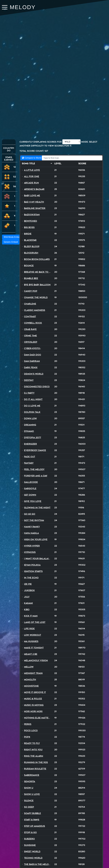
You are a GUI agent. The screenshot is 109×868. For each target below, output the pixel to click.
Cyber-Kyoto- (32, 348)
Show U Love (32, 794)
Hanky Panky (32, 527)
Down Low (30, 418)
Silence (29, 801)
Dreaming (30, 425)
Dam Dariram (32, 361)
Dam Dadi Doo (33, 355)
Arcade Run (31, 183)
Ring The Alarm (34, 756)
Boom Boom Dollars (37, 259)
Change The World (36, 297)
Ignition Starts (33, 571)
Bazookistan (32, 215)
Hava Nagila (31, 533)
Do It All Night (33, 399)
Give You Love (33, 501)
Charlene (30, 304)
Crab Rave (30, 329)
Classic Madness (35, 310)
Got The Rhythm (34, 520)
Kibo (27, 610)
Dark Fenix (31, 368)
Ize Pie (28, 584)
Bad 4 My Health (34, 202)
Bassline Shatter (35, 208)
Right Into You (33, 750)
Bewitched (31, 221)
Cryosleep (31, 342)
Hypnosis (30, 552)
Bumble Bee (31, 278)
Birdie (28, 234)
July (27, 597)
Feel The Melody (34, 469)
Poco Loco (31, 731)
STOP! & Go (30, 832)
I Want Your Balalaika (38, 559)
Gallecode (31, 482)
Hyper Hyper (32, 546)
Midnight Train (33, 673)
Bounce (29, 266)
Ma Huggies (31, 641)
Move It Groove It (35, 692)
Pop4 (27, 737)
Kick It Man (31, 616)
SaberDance (32, 775)
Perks (28, 724)
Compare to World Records (36, 158)
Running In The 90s (36, 762)
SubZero (29, 839)
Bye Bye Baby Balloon (37, 285)
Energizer (30, 444)
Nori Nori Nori (33, 711)
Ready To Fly (32, 743)
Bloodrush (31, 253)
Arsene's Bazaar (34, 189)
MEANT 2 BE (31, 654)
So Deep (29, 807)
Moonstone (31, 686)
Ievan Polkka (32, 565)
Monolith (30, 680)
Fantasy (29, 463)
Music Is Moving (34, 705)
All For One (32, 176)
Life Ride (29, 629)
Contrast (30, 317)
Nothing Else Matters (38, 718)
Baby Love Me (32, 196)
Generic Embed (11, 242)
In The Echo (31, 578)
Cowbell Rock (33, 323)
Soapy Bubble (32, 813)
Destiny (29, 380)
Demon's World (34, 374)
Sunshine (30, 845)
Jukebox (29, 590)
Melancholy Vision (36, 660)
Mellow (29, 667)
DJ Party (29, 393)
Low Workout (33, 635)
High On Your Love (36, 539)
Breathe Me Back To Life (39, 272)
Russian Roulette (35, 769)
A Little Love (32, 170)
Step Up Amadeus (34, 826)
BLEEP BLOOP (32, 247)
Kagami (28, 603)
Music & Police (33, 699)
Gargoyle (30, 489)
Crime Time (30, 336)
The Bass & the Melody (38, 864)
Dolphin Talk (32, 412)
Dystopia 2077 (33, 438)
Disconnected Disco (37, 387)
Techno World (33, 858)
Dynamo (29, 431)
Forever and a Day (36, 476)
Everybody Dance (35, 450)
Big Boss (29, 227)
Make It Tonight (34, 648)
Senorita (30, 781)
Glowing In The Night (37, 508)
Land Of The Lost (35, 622)
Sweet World (32, 852)
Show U (29, 788)
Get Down (30, 495)
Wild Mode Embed (12, 237)
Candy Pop (31, 291)
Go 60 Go (30, 514)
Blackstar (30, 240)
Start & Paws (32, 820)
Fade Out (30, 457)
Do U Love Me (32, 406)
